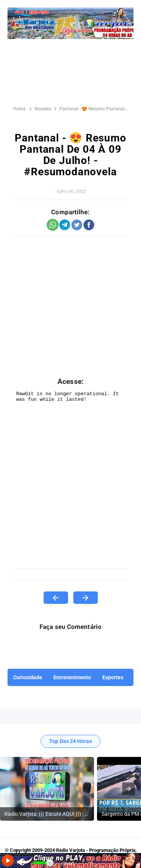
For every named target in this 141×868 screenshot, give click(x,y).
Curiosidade (28, 677)
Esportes (113, 677)
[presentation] (129, 789)
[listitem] (47, 789)
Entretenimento (72, 677)
